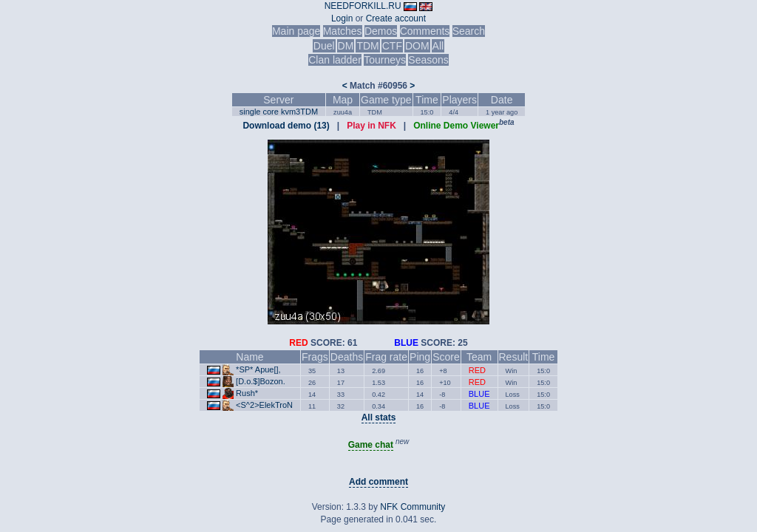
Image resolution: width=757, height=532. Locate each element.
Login (342, 18)
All (438, 46)
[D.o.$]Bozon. (261, 381)
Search (469, 31)
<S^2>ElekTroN (264, 405)
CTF (392, 46)
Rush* (247, 393)
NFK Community (413, 507)
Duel (324, 46)
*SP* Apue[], (258, 369)
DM (346, 46)
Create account (396, 18)
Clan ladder (335, 60)
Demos (381, 31)
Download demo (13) (286, 126)
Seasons (428, 60)
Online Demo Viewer (456, 126)
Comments (425, 31)
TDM (367, 46)
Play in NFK (371, 126)
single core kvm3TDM (279, 112)
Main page (296, 31)
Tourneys (385, 60)
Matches (343, 31)
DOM (417, 46)
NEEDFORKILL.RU (363, 6)
